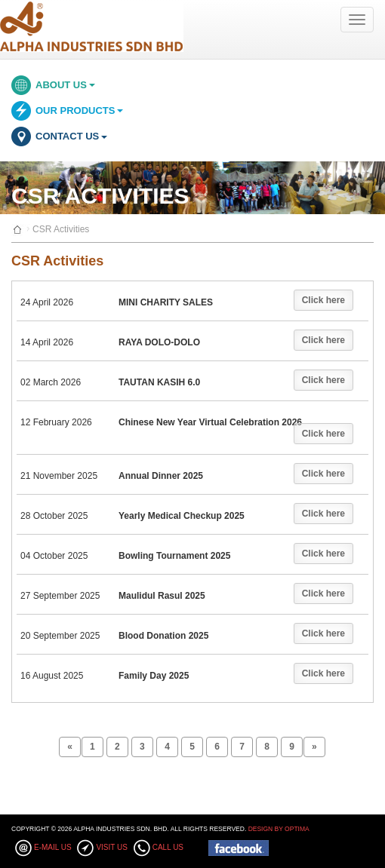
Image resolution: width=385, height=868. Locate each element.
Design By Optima (279, 829)
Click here (323, 300)
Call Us (168, 847)
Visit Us (112, 847)
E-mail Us (53, 847)
